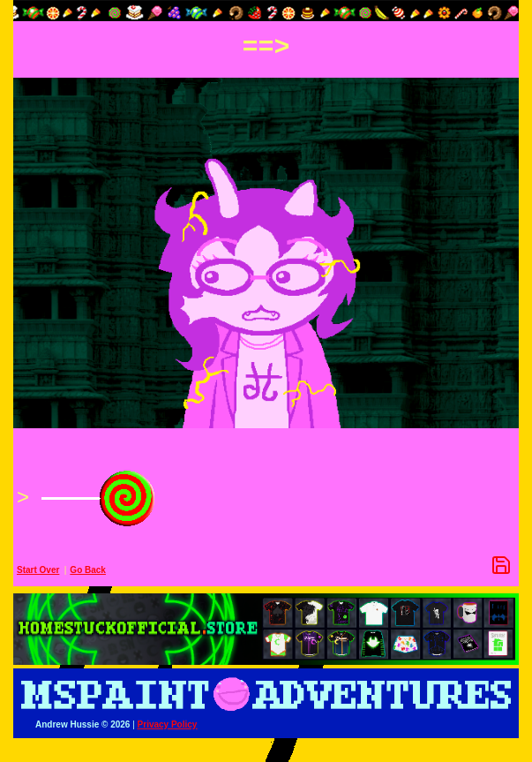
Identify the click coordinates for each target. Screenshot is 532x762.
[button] (266, 11)
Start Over (38, 570)
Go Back (88, 570)
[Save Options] (501, 565)
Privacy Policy (168, 724)
